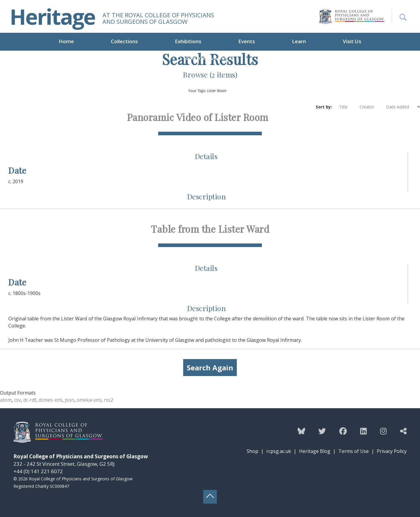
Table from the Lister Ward (210, 229)
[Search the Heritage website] (399, 16)
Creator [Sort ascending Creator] (370, 107)
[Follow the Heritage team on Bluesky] (301, 431)
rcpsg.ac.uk (279, 451)
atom (6, 400)
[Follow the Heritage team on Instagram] (383, 431)
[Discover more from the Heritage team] (403, 431)
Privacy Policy (392, 451)
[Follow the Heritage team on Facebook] (343, 431)
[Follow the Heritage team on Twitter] (322, 431)
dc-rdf (30, 400)
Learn (299, 41)
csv (17, 400)
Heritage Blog (315, 451)
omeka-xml (89, 400)
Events (247, 41)
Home (66, 41)
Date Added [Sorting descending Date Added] (401, 107)
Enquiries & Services (210, 58)
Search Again (210, 368)
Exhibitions (188, 41)
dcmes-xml (50, 400)
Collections (124, 41)
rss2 (108, 400)
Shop (252, 451)
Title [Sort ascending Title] (346, 107)
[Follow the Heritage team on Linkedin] (363, 431)
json (69, 400)
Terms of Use (354, 451)
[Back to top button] (210, 497)
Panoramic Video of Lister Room (198, 117)
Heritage (52, 16)
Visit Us (352, 41)
